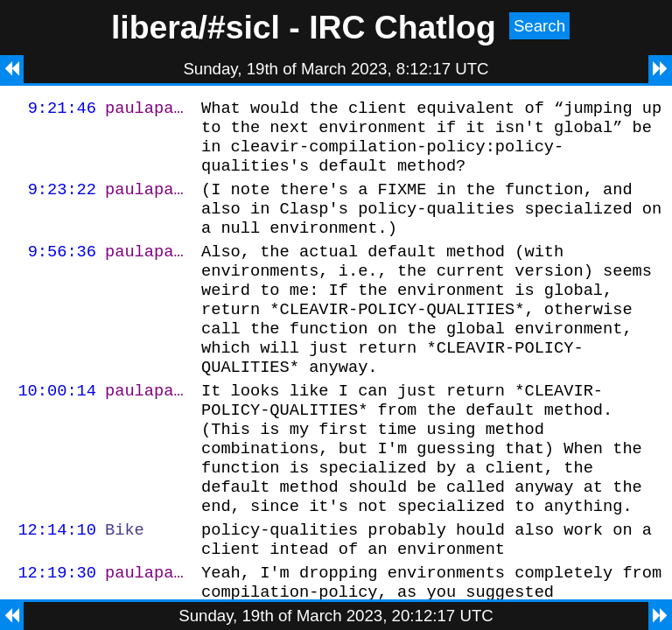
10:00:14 (57, 429)
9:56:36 (62, 272)
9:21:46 (62, 110)
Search (539, 26)
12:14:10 (57, 587)
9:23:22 (62, 202)
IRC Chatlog (402, 27)
